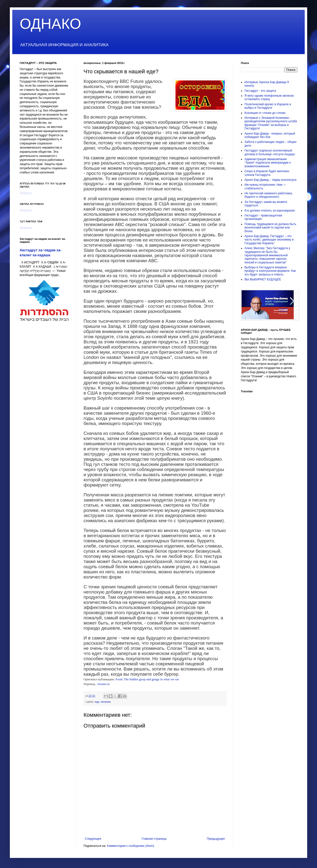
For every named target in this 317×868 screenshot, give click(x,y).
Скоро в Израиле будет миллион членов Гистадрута (267, 173)
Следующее (93, 839)
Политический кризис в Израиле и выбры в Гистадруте (268, 106)
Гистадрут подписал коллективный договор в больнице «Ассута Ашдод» (270, 152)
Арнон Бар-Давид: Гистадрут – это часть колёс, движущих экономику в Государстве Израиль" (269, 240)
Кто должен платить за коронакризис (270, 211)
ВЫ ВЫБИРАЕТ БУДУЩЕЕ (263, 279)
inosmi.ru (103, 684)
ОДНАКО (50, 24)
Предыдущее (216, 839)
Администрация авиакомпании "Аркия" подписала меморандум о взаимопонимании (268, 163)
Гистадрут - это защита (260, 91)
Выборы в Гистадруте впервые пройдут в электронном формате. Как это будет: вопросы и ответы (270, 271)
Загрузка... (27, 193)
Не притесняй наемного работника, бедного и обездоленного (269, 195)
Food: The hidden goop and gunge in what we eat (147, 679)
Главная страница (154, 839)
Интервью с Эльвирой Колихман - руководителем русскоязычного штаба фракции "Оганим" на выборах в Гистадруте (271, 123)
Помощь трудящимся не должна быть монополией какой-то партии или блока (270, 228)
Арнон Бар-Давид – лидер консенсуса (270, 180)
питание (106, 702)
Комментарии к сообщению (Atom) (130, 846)
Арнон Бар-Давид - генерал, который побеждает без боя (270, 135)
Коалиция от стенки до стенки (265, 113)
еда (97, 702)
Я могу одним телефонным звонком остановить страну (269, 97)
